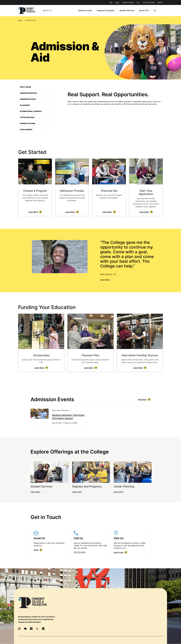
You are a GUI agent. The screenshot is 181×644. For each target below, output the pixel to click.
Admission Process (28, 93)
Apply (117, 2)
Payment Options (27, 123)
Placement (25, 105)
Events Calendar (149, 2)
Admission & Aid (86, 11)
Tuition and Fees (27, 117)
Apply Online (25, 87)
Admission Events (28, 99)
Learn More (35, 212)
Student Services (128, 11)
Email (38, 550)
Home (20, 20)
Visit (111, 2)
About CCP (145, 11)
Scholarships (26, 130)
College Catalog (128, 2)
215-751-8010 (80, 552)
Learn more (120, 552)
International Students (31, 111)
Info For (46, 11)
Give (138, 2)
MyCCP (160, 2)
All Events (144, 400)
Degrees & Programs (107, 11)
